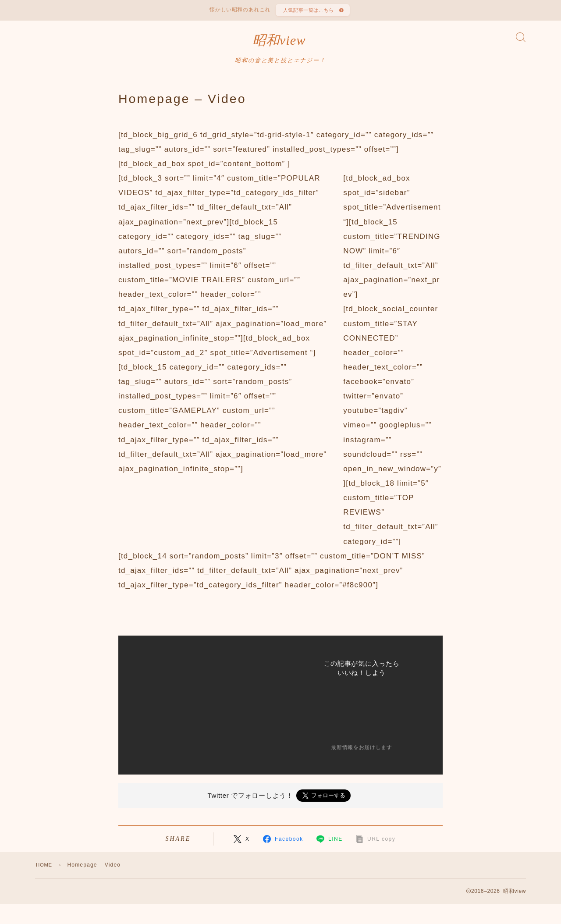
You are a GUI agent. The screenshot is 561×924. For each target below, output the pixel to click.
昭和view (279, 45)
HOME (45, 871)
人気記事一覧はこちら (308, 11)
